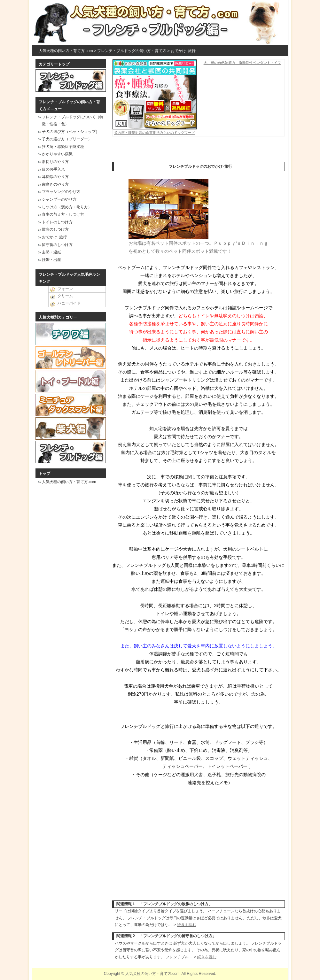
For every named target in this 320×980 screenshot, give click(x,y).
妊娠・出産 (51, 260)
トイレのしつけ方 (57, 222)
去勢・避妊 (51, 252)
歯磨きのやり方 (55, 184)
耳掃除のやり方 (55, 177)
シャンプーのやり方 (59, 199)
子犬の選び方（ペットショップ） (71, 132)
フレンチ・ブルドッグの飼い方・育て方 (132, 51)
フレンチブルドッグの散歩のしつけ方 (176, 904)
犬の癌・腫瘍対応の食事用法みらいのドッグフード (155, 130)
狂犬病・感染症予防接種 (63, 147)
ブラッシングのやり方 (61, 192)
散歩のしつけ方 (55, 229)
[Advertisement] (199, 152)
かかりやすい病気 (57, 154)
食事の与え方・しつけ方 (63, 214)
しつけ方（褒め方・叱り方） (67, 207)
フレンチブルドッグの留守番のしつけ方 (178, 936)
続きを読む (187, 925)
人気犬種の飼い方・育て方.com (66, 51)
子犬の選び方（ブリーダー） (67, 139)
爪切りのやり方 (55, 162)
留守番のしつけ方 (57, 245)
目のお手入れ (53, 169)
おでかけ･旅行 (183, 51)
